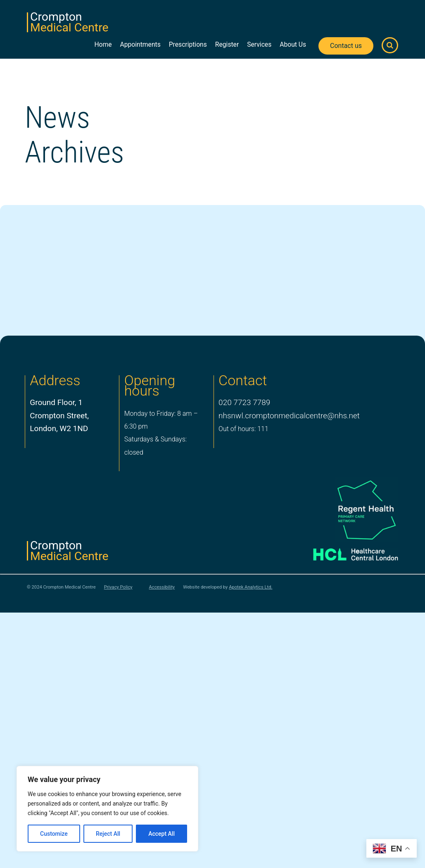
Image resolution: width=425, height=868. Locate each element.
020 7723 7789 (244, 402)
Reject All (108, 834)
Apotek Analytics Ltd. (250, 587)
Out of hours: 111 (243, 429)
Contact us (346, 46)
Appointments (140, 44)
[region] (107, 809)
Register (227, 44)
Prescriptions (188, 44)
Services (259, 44)
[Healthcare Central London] (347, 552)
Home (103, 44)
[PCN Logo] (347, 510)
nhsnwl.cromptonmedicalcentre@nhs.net (289, 416)
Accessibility (162, 587)
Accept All (161, 834)
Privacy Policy (118, 587)
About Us (293, 44)
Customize (54, 834)
